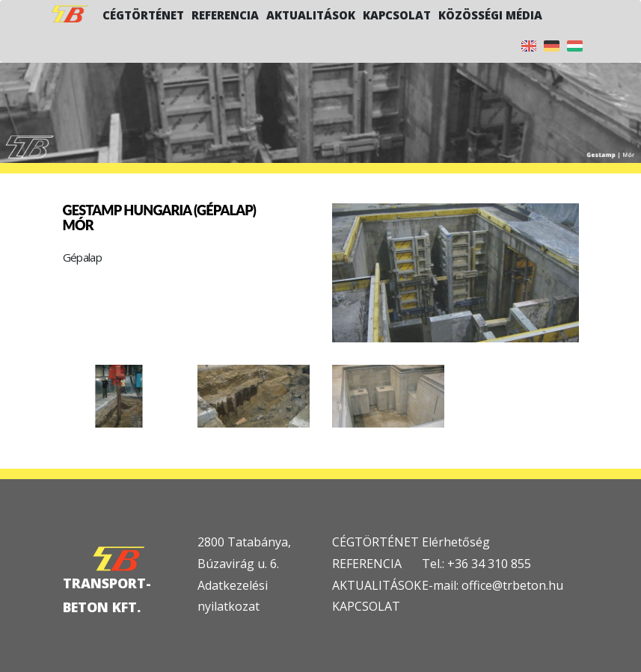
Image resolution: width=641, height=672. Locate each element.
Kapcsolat (397, 15)
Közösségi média (490, 15)
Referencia (225, 15)
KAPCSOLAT (366, 606)
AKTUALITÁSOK (377, 585)
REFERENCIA (367, 564)
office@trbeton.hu (512, 585)
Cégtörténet (143, 15)
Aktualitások (311, 15)
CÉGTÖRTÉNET (375, 542)
